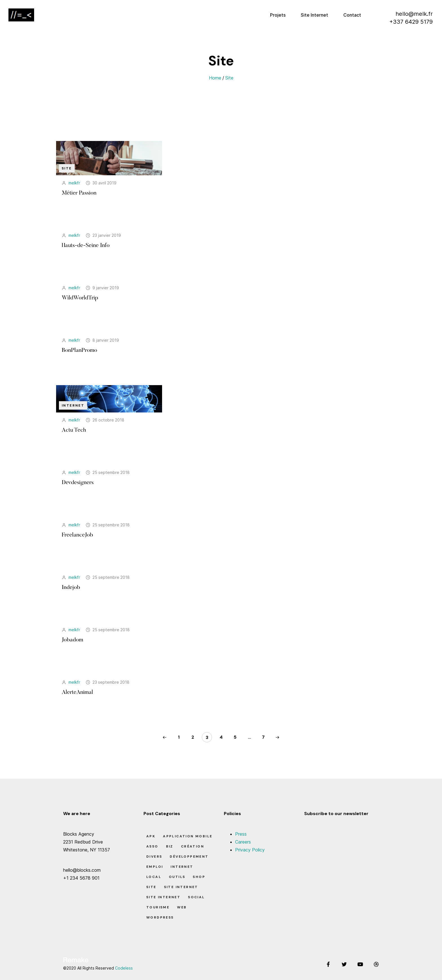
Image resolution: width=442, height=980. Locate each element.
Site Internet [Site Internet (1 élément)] (181, 887)
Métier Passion (79, 193)
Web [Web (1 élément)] (182, 907)
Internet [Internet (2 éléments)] (182, 867)
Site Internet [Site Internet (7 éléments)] (163, 897)
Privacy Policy (250, 850)
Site (229, 78)
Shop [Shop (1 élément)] (199, 877)
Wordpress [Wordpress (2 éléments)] (160, 917)
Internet (73, 405)
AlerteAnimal (77, 692)
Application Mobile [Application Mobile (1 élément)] (188, 836)
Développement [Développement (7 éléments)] (189, 857)
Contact (352, 15)
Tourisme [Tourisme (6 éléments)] (158, 907)
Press (241, 834)
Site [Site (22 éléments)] (151, 887)
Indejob (71, 588)
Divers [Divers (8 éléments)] (154, 857)
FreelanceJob (77, 535)
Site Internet (314, 15)
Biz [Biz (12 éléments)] (170, 846)
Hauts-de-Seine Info (86, 246)
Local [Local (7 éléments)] (154, 877)
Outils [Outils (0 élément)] (177, 877)
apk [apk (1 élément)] (151, 836)
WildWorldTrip (80, 298)
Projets (278, 15)
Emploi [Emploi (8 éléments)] (155, 867)
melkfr (74, 183)
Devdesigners (78, 483)
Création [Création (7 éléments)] (193, 846)
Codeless (124, 968)
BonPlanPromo (79, 350)
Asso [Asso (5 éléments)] (152, 846)
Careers (243, 842)
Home (215, 78)
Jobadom (72, 640)
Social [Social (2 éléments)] (196, 897)
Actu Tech (74, 430)
